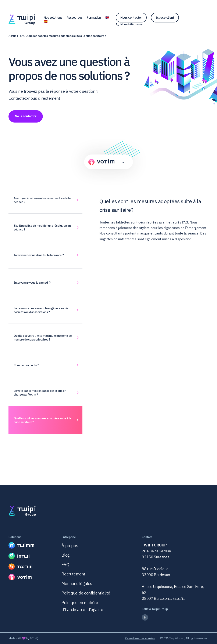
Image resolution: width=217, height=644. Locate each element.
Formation (94, 18)
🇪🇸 (46, 21)
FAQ (65, 565)
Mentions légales (77, 583)
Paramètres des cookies (140, 638)
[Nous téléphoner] (130, 24)
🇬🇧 (107, 18)
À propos (70, 545)
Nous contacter (131, 17)
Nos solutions (53, 18)
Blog (65, 555)
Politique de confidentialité (86, 593)
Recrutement (73, 574)
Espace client (165, 17)
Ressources (74, 18)
